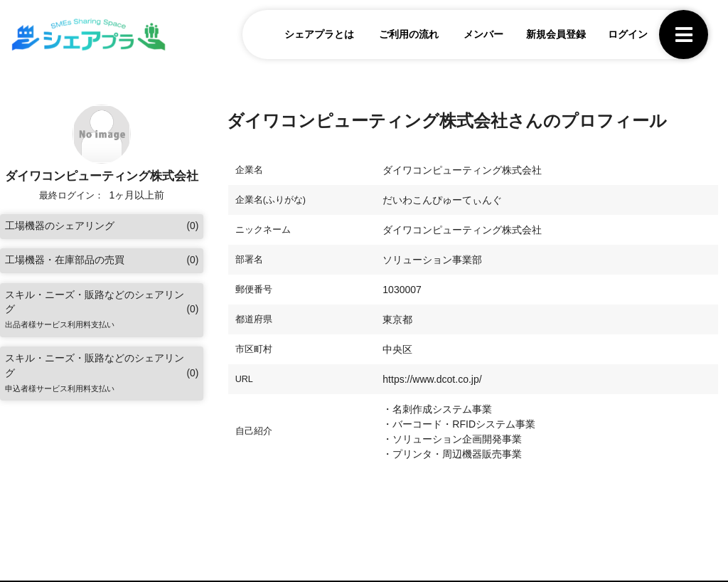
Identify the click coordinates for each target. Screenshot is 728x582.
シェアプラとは (318, 35)
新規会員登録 (554, 35)
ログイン (626, 35)
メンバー (482, 35)
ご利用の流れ (407, 35)
